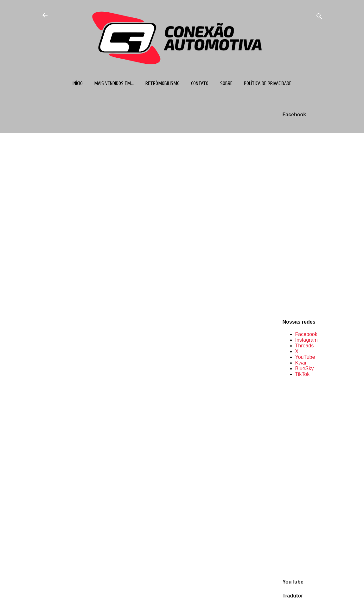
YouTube (305, 357)
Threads (305, 346)
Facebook (306, 334)
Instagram (307, 340)
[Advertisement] (303, 477)
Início (78, 83)
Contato (200, 83)
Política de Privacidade (268, 83)
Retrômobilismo (163, 83)
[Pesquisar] (319, 17)
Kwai (301, 363)
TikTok (303, 374)
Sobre (226, 83)
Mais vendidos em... (114, 83)
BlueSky (305, 368)
